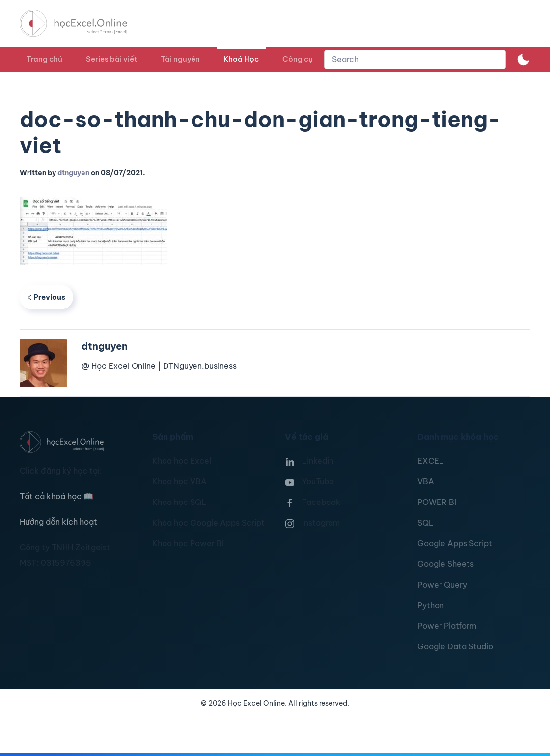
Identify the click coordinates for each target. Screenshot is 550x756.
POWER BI (437, 502)
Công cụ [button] (298, 59)
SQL (426, 523)
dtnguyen (73, 173)
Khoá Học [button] (241, 59)
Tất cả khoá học (56, 496)
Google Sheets (446, 564)
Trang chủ (44, 59)
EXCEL (431, 461)
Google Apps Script (455, 543)
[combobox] (415, 59)
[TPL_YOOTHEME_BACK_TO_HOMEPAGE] (82, 23)
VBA (426, 481)
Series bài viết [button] (111, 59)
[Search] (415, 59)
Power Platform (447, 626)
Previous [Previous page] (46, 297)
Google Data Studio (455, 646)
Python (431, 605)
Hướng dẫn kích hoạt (58, 522)
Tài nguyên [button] (180, 59)
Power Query (442, 585)
